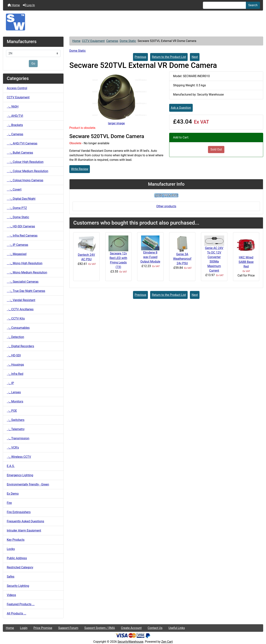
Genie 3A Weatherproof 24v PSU (182, 259)
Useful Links (177, 628)
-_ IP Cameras (18, 245)
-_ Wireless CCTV (19, 457)
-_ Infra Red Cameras (22, 236)
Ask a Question (181, 108)
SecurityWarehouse (130, 642)
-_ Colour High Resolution (25, 162)
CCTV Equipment (93, 41)
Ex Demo (13, 494)
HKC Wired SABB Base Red (246, 262)
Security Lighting (18, 586)
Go (33, 63)
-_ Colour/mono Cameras (25, 180)
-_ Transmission (18, 438)
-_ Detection (15, 337)
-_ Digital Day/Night (21, 199)
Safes (11, 577)
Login (24, 628)
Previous (141, 57)
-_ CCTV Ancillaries (20, 309)
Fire (9, 503)
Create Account (131, 628)
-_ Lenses (14, 392)
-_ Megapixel (17, 254)
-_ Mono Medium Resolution (27, 272)
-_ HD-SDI (14, 355)
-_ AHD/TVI (15, 116)
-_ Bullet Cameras (20, 153)
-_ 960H (13, 107)
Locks (11, 549)
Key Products (16, 540)
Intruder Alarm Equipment (24, 530)
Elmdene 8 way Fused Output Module (150, 257)
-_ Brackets (15, 125)
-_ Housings (15, 365)
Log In (29, 5)
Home (14, 5)
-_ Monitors (15, 401)
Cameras (112, 41)
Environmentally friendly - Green (28, 484)
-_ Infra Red (15, 374)
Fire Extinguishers (19, 512)
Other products (166, 206)
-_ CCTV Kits (16, 319)
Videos (11, 595)
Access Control (17, 88)
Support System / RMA (99, 628)
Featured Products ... (21, 604)
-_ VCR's (13, 448)
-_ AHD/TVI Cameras (22, 143)
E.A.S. (11, 466)
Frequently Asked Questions (25, 521)
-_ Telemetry (16, 429)
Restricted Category (20, 567)
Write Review (80, 169)
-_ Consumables (18, 328)
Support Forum (68, 628)
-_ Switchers (16, 420)
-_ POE (12, 411)
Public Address (17, 558)
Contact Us (155, 628)
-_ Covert (14, 189)
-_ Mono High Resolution (25, 263)
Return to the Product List (169, 57)
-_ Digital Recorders (20, 346)
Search (253, 5)
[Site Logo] (133, 22)
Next (195, 57)
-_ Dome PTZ (17, 208)
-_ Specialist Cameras (23, 282)
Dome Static (128, 41)
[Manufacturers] (33, 53)
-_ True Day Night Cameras (26, 291)
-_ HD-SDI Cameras (21, 226)
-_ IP (10, 383)
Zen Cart (167, 642)
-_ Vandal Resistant (21, 300)
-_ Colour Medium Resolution (28, 171)
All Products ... (16, 613)
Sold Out (216, 149)
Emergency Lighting (20, 475)
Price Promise (43, 628)
